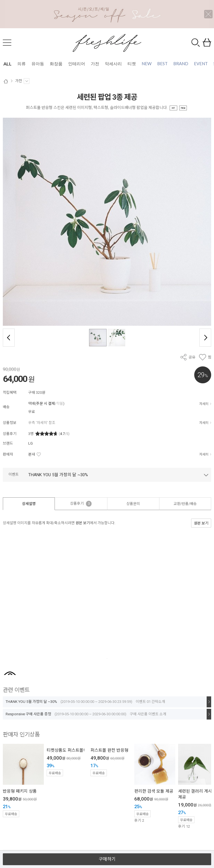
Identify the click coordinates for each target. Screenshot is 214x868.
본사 (32, 454)
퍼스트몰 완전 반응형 (109, 750)
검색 (196, 43)
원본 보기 (83, 523)
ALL (7, 64)
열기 (107, 848)
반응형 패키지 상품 (20, 791)
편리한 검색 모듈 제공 (154, 791)
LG (31, 443)
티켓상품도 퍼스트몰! (66, 750)
